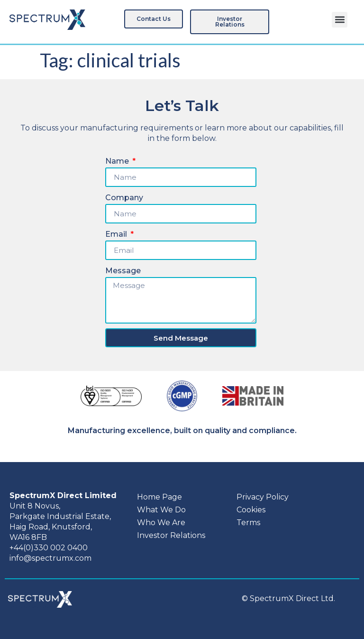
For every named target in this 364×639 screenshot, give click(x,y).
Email (117, 234)
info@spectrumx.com (50, 558)
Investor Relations (171, 535)
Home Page (159, 497)
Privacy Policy (263, 497)
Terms (248, 523)
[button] (340, 20)
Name (118, 161)
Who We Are (161, 523)
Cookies (251, 510)
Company (124, 198)
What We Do (161, 510)
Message (123, 271)
